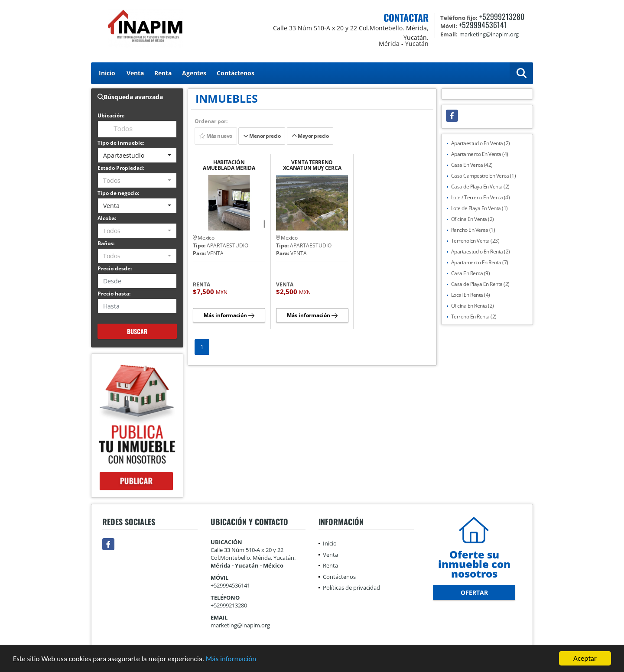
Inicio (107, 73)
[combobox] (137, 155)
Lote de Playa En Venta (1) (479, 208)
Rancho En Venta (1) (473, 230)
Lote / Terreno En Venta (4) (481, 197)
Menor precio (262, 136)
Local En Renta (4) (471, 295)
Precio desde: (115, 268)
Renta (163, 73)
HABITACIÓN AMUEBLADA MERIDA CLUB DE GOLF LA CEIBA (229, 165)
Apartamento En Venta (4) (480, 154)
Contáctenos (236, 73)
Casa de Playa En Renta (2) (480, 284)
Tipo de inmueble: (121, 143)
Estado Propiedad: (121, 168)
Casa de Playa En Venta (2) (480, 187)
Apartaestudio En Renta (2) (481, 252)
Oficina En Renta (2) (473, 306)
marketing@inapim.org (240, 625)
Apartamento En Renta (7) (480, 262)
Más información (231, 659)
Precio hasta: (114, 294)
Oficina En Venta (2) (473, 219)
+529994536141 (483, 25)
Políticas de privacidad (351, 588)
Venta (135, 73)
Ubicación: (111, 115)
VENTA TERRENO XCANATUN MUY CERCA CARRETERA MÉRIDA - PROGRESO (312, 165)
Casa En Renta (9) (471, 273)
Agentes (194, 73)
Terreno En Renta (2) (474, 317)
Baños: (106, 243)
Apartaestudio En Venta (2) (481, 143)
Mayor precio (310, 136)
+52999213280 (502, 16)
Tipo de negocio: (118, 193)
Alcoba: (107, 218)
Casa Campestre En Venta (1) (484, 176)
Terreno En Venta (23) (475, 241)
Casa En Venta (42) (472, 165)
